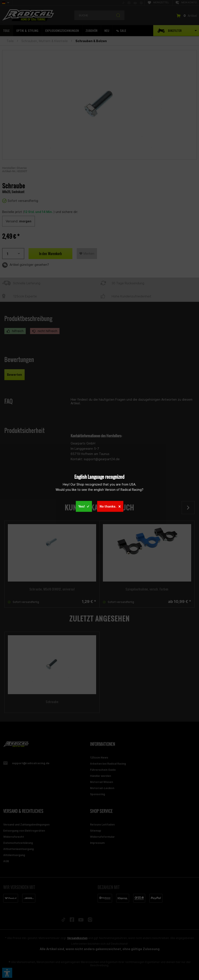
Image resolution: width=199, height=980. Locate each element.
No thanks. (110, 506)
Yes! (84, 506)
